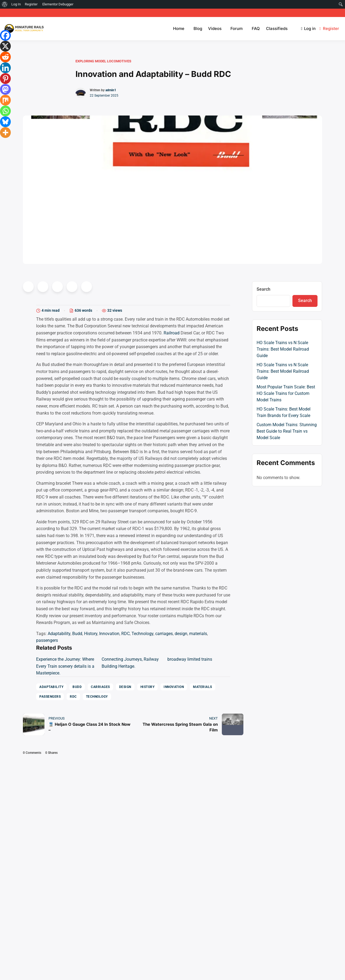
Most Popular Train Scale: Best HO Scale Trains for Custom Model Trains (286, 393)
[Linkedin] (5, 68)
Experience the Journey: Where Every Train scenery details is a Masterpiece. (65, 666)
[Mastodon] (5, 89)
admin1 (111, 90)
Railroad (172, 333)
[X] (5, 46)
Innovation (109, 634)
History (91, 634)
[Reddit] (5, 57)
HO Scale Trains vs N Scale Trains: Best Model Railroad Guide (283, 349)
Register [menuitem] (31, 4)
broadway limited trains (190, 659)
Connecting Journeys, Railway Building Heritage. (130, 663)
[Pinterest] (5, 79)
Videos (215, 28)
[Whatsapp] (5, 111)
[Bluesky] (5, 122)
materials (198, 634)
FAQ (256, 28)
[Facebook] (5, 35)
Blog (198, 28)
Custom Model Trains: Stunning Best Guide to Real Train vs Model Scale (287, 431)
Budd (77, 634)
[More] (5, 133)
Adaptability (59, 634)
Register (330, 28)
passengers (47, 640)
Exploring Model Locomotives (103, 61)
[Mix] (5, 100)
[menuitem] (5, 4)
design (181, 634)
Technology (142, 634)
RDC (125, 634)
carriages (164, 634)
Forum (237, 28)
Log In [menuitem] (16, 4)
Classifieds (277, 28)
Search (263, 289)
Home (179, 28)
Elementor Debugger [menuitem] (58, 4)
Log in (308, 28)
